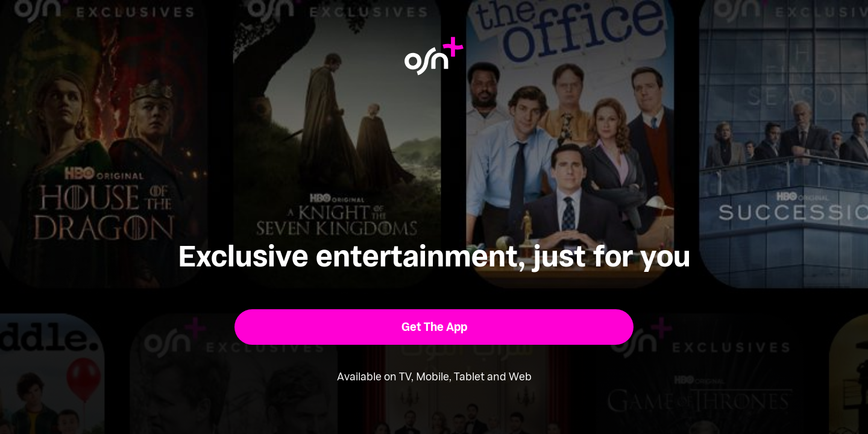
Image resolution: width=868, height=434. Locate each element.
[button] (434, 327)
